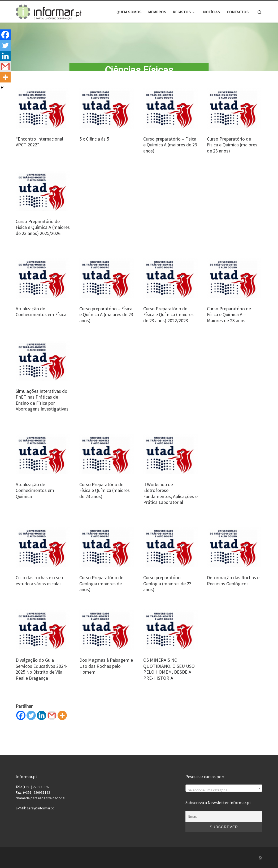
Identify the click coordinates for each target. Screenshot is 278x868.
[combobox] (224, 788)
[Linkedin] (42, 720)
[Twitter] (31, 720)
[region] (139, 49)
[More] (62, 720)
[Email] (224, 817)
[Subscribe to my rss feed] (260, 858)
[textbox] (224, 791)
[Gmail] (52, 720)
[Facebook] (21, 720)
